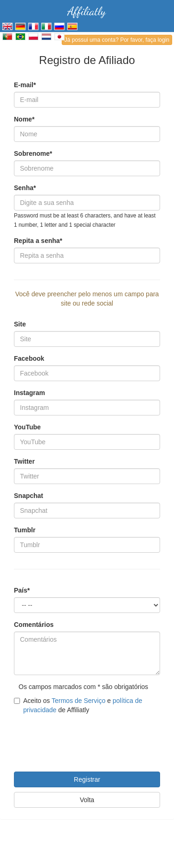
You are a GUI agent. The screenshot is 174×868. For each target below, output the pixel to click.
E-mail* (25, 85)
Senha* (25, 188)
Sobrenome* (33, 153)
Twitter (24, 461)
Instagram (29, 393)
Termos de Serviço (78, 701)
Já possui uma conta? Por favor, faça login (117, 40)
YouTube (27, 427)
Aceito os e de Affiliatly (78, 705)
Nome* (24, 119)
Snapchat (29, 496)
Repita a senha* (38, 241)
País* (22, 590)
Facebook (29, 358)
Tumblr (25, 530)
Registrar (87, 779)
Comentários (34, 625)
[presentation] (84, 737)
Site (20, 324)
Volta (87, 800)
